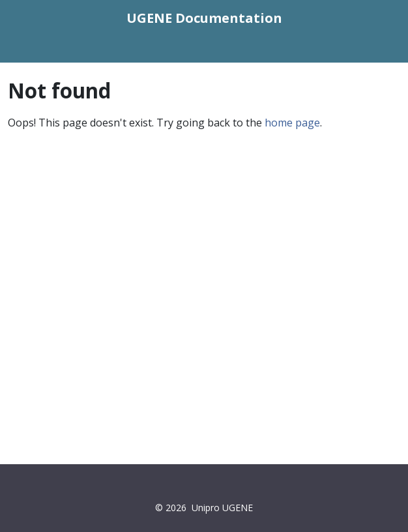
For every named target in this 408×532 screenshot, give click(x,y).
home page (292, 123)
